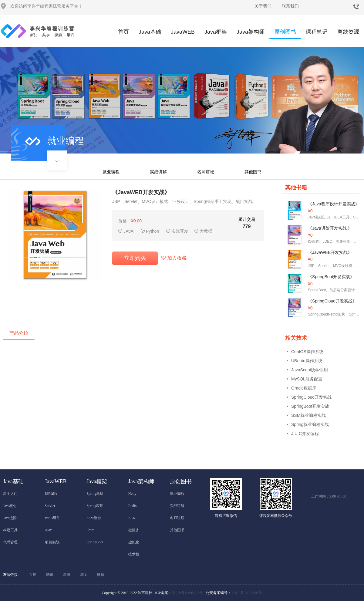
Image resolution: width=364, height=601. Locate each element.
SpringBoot (95, 542)
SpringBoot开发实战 (310, 406)
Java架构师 (251, 32)
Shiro (90, 530)
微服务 (134, 530)
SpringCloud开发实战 (311, 397)
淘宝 (84, 575)
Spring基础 (95, 494)
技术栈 (134, 554)
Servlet (50, 506)
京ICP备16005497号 (187, 593)
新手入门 (10, 494)
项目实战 (52, 542)
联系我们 (290, 6)
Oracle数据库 (304, 388)
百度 (33, 575)
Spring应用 (95, 506)
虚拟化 (134, 542)
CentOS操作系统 (307, 352)
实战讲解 (158, 172)
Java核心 (10, 506)
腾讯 (50, 575)
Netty (132, 494)
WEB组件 (53, 518)
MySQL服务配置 (307, 379)
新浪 (67, 575)
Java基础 (150, 32)
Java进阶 (10, 518)
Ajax (48, 530)
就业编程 (111, 172)
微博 (101, 575)
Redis (132, 506)
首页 (123, 32)
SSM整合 (94, 518)
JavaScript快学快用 (310, 370)
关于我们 (263, 6)
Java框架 (216, 32)
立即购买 (135, 258)
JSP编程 (51, 494)
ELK (132, 518)
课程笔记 (317, 32)
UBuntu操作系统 (307, 361)
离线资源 (348, 32)
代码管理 (10, 542)
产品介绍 (19, 333)
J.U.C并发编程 (305, 434)
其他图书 (253, 172)
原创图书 (285, 34)
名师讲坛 (206, 172)
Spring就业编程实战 (310, 424)
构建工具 (10, 530)
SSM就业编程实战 (308, 415)
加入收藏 (174, 258)
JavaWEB (183, 32)
